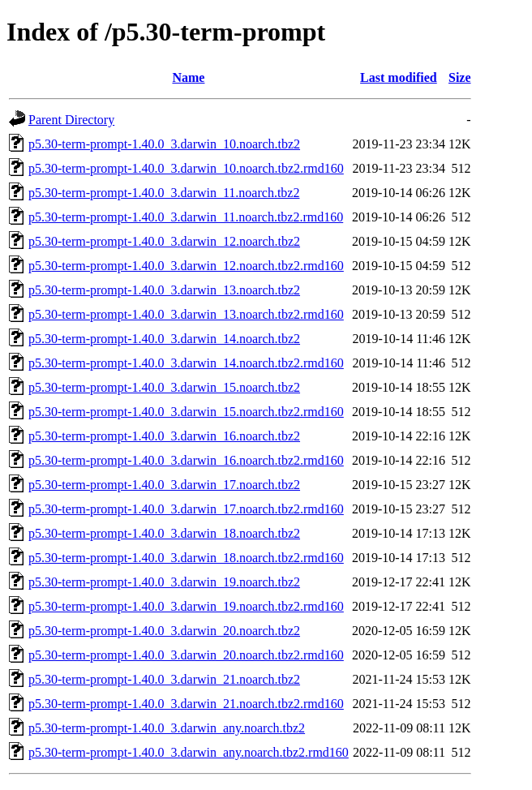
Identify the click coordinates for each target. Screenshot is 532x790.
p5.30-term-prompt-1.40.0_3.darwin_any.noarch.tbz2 (167, 728)
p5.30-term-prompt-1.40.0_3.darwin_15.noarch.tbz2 (164, 387)
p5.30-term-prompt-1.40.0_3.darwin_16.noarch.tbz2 (164, 436)
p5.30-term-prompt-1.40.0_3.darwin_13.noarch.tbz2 (164, 290)
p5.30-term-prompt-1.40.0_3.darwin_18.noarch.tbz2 (164, 533)
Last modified (399, 77)
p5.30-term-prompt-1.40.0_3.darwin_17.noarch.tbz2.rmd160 (186, 509)
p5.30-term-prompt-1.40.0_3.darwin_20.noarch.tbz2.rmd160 (186, 655)
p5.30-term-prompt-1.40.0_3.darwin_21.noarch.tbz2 (164, 679)
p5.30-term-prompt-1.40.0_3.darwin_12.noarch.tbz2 (164, 241)
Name (188, 77)
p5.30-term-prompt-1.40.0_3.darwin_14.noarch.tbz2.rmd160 (186, 363)
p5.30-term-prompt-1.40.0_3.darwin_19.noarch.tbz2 (164, 582)
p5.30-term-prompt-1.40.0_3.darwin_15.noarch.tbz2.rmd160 (186, 412)
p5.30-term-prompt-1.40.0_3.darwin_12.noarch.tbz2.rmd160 (186, 266)
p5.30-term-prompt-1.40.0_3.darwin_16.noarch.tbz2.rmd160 (186, 460)
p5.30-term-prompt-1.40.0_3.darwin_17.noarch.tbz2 (164, 485)
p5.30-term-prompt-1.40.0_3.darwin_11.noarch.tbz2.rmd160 (186, 217)
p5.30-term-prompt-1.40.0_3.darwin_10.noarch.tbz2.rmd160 (186, 168)
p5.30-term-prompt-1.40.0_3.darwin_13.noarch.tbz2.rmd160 (186, 314)
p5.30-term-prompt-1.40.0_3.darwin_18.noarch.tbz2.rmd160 (186, 558)
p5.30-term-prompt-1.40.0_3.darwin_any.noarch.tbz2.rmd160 (189, 752)
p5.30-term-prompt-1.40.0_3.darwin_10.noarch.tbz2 (164, 144)
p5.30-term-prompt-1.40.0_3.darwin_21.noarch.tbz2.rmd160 (186, 704)
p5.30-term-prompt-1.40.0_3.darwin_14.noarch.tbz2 (164, 339)
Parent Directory (71, 120)
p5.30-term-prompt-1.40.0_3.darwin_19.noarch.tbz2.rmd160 (186, 606)
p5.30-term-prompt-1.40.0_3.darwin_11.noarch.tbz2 (164, 193)
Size (460, 77)
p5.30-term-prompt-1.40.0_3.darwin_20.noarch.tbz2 (164, 631)
